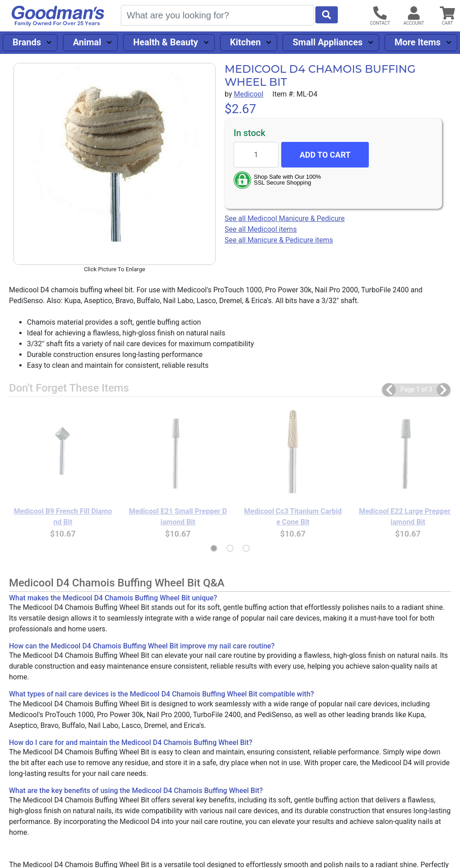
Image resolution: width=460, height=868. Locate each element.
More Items (418, 42)
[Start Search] (327, 15)
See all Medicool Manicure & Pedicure (285, 218)
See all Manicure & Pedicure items (279, 240)
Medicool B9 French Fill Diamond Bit (63, 517)
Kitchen (245, 42)
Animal (87, 42)
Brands (27, 42)
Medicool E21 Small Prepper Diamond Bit (178, 517)
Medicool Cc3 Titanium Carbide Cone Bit (293, 517)
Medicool (248, 94)
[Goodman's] (58, 16)
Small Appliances (328, 42)
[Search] (217, 15)
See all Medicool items (261, 229)
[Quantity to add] (256, 155)
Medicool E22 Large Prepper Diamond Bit (408, 517)
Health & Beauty (166, 42)
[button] (389, 390)
